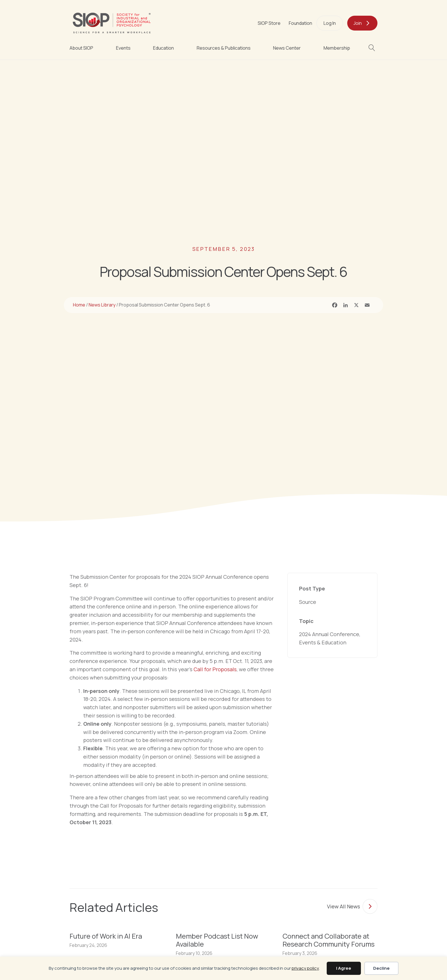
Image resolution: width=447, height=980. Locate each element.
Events (123, 48)
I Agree (344, 968)
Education (163, 48)
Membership (337, 48)
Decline (381, 968)
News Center (287, 48)
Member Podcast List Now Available (217, 940)
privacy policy (305, 968)
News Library (102, 305)
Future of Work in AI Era (106, 936)
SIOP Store (269, 23)
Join (358, 23)
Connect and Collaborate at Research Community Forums (329, 940)
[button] (373, 48)
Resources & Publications (224, 48)
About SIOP (81, 48)
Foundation (300, 23)
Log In (330, 23)
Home (79, 305)
